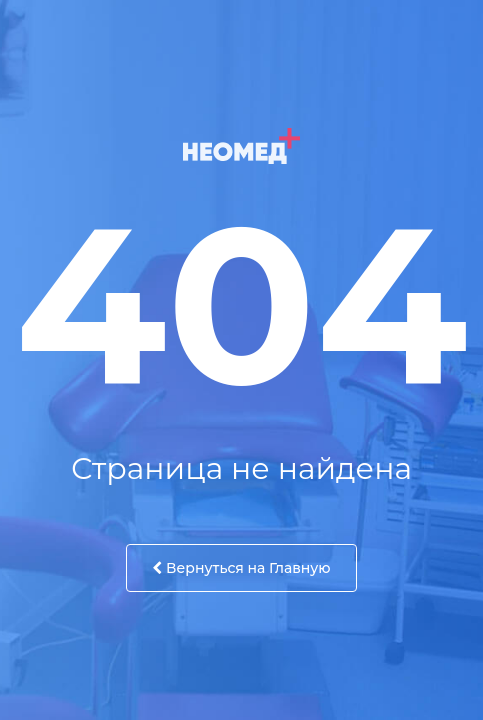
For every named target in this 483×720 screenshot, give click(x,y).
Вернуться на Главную (241, 568)
